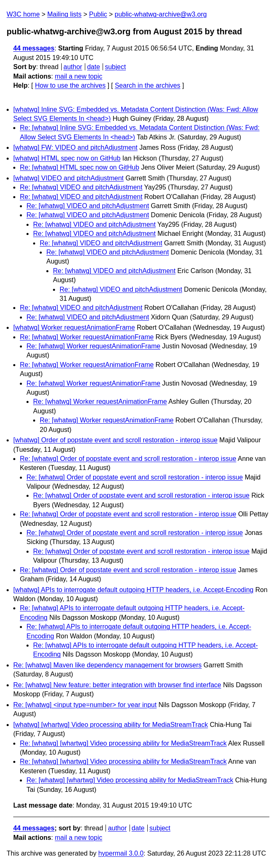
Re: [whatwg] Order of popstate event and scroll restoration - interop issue (128, 459)
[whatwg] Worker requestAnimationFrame (74, 327)
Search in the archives (147, 85)
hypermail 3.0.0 (121, 853)
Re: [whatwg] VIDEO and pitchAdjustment (81, 187)
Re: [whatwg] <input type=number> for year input (85, 705)
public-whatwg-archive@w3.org (161, 14)
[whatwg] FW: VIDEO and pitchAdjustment (75, 147)
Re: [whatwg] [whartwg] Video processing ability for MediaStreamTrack (123, 743)
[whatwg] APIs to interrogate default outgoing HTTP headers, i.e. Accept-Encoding (133, 590)
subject (115, 67)
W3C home (23, 14)
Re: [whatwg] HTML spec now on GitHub (79, 167)
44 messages (34, 48)
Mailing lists (64, 14)
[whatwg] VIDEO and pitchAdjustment (68, 178)
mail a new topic (78, 76)
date (93, 67)
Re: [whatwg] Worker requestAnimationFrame (87, 337)
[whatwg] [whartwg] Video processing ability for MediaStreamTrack (110, 725)
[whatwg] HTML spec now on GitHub (67, 158)
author (73, 67)
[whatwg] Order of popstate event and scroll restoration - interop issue (115, 440)
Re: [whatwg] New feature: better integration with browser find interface (117, 685)
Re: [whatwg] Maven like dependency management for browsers (107, 665)
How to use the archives (70, 85)
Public (98, 14)
